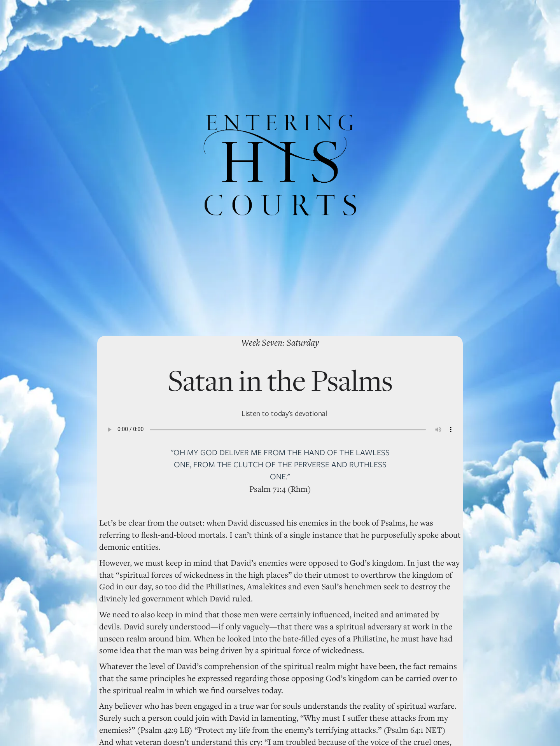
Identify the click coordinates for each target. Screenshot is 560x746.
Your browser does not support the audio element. (280, 430)
